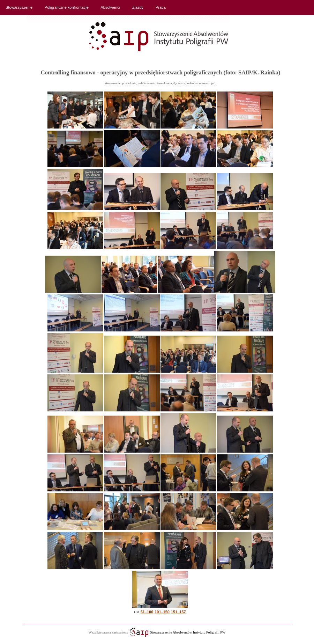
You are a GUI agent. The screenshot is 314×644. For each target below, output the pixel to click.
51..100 (147, 612)
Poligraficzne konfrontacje (67, 7)
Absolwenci (111, 7)
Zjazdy (138, 7)
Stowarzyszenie (19, 7)
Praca (161, 7)
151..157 (178, 612)
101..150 (162, 612)
